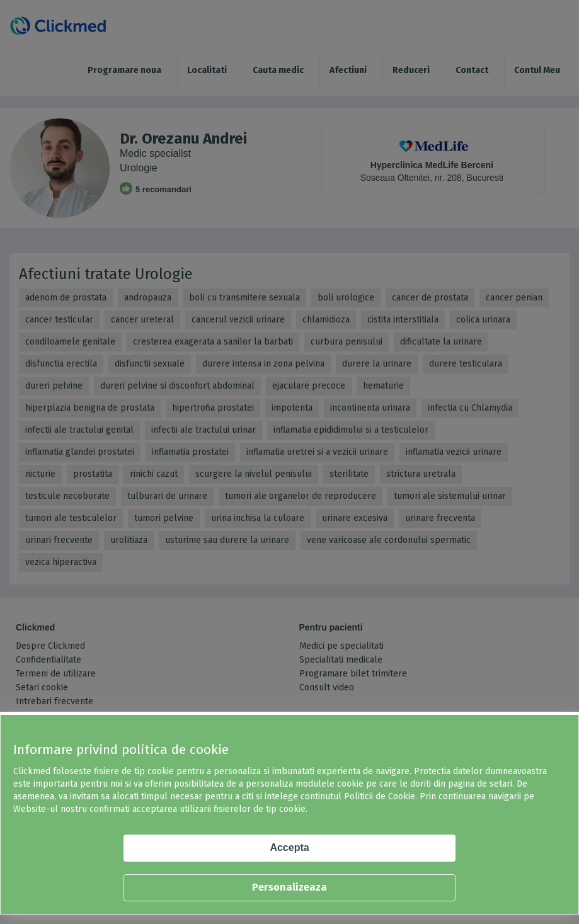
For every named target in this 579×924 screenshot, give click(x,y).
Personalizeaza (289, 887)
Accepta (289, 847)
